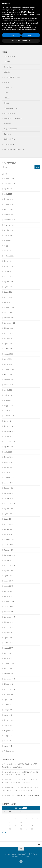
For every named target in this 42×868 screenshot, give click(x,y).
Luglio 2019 (8, 514)
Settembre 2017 (9, 627)
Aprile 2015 (8, 741)
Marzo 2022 (8, 364)
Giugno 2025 (8, 199)
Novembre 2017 (9, 617)
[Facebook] (39, 17)
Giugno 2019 (8, 519)
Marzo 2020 (8, 473)
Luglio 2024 (8, 235)
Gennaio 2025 (9, 209)
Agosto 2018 (8, 571)
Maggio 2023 (8, 297)
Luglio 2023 (8, 287)
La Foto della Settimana (12, 77)
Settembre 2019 (9, 504)
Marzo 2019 (8, 534)
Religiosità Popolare (11, 129)
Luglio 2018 (8, 576)
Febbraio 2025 (9, 204)
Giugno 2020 (8, 457)
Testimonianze (9, 144)
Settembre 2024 (9, 225)
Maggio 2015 (8, 736)
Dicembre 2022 (9, 318)
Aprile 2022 (8, 359)
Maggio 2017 (8, 648)
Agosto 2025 (8, 189)
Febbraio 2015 (9, 751)
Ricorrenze (7, 134)
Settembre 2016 (9, 689)
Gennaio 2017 (9, 669)
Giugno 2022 (8, 349)
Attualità (7, 72)
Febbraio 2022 (9, 369)
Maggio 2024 (8, 246)
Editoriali (7, 62)
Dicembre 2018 (9, 550)
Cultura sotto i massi (11, 108)
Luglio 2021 (8, 395)
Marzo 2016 (8, 715)
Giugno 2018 (8, 581)
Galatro (6, 82)
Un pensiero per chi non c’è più (14, 149)
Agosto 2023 (8, 282)
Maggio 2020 (8, 462)
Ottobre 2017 (8, 622)
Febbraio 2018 (9, 602)
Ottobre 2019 (8, 498)
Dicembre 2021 (9, 380)
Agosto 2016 (8, 694)
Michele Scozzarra (10, 57)
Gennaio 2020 (9, 483)
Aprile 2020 (8, 467)
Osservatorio (8, 67)
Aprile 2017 (8, 653)
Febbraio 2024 (9, 256)
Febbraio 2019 (9, 540)
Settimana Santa (9, 113)
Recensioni (8, 124)
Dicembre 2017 (9, 612)
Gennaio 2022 (9, 375)
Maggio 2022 (8, 354)
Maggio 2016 (8, 710)
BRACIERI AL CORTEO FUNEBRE (28, 796)
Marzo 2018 (8, 596)
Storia (7, 98)
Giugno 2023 (8, 292)
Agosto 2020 (8, 447)
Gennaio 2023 (9, 313)
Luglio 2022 (8, 344)
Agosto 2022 (8, 338)
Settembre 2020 (9, 442)
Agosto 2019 (8, 509)
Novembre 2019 (9, 493)
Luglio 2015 (8, 725)
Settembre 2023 (9, 277)
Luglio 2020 (8, 452)
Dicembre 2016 (9, 674)
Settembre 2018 (9, 565)
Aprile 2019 (8, 529)
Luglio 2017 (8, 638)
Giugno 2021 (8, 400)
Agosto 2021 (8, 390)
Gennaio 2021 (9, 421)
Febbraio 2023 (9, 308)
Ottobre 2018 (8, 560)
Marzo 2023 (8, 302)
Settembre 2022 (9, 333)
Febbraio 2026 (9, 179)
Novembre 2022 (9, 323)
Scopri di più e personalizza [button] (21, 863)
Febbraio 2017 (9, 663)
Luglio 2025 (8, 194)
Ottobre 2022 (8, 328)
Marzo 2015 (8, 746)
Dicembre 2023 (9, 266)
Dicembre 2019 (9, 488)
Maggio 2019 (8, 524)
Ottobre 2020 (8, 436)
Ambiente (9, 88)
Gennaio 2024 (9, 261)
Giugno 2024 (8, 240)
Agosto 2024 (8, 230)
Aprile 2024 (8, 251)
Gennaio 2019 (9, 545)
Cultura (6, 103)
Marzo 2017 (8, 658)
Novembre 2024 (9, 220)
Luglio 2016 (8, 700)
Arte (7, 93)
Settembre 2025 (9, 184)
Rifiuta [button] (11, 858)
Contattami (8, 43)
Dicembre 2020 (9, 426)
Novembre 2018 (9, 555)
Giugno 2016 (8, 705)
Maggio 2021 (8, 406)
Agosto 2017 (8, 632)
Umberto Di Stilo (9, 139)
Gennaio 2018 (9, 607)
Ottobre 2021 (8, 385)
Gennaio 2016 (9, 720)
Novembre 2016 (9, 679)
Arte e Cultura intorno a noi (13, 119)
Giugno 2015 (8, 731)
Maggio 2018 (8, 586)
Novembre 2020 (9, 431)
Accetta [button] (31, 858)
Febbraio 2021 (9, 416)
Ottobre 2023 (8, 271)
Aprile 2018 (8, 591)
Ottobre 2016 (8, 684)
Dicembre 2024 (9, 215)
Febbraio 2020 (9, 478)
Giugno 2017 (8, 643)
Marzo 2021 (8, 411)
